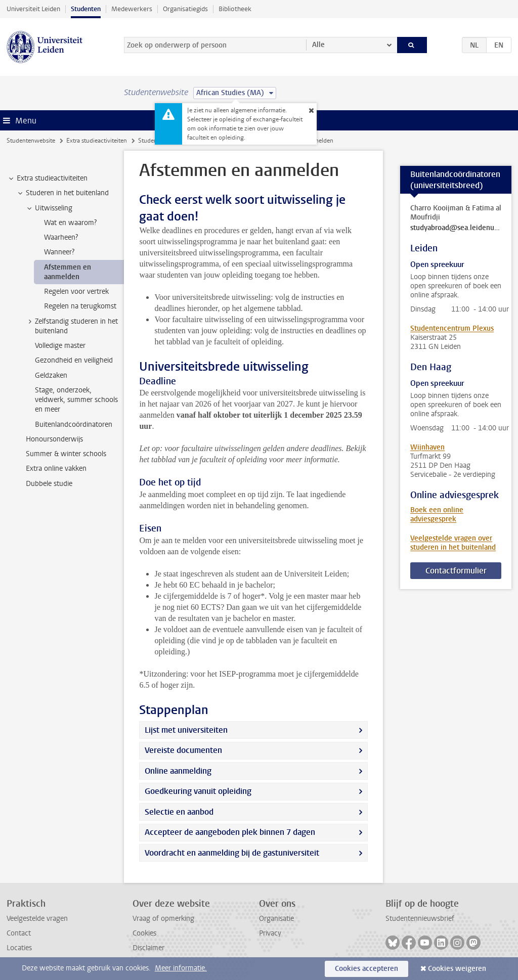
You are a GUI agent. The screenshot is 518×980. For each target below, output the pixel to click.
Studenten (86, 9)
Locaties (19, 948)
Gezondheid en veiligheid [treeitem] (74, 360)
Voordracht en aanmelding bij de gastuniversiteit (232, 853)
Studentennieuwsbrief (420, 919)
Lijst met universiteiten (186, 730)
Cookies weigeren (457, 969)
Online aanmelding (178, 771)
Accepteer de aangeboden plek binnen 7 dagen (230, 832)
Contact (19, 933)
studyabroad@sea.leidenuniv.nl (456, 228)
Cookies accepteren (366, 969)
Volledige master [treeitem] (60, 346)
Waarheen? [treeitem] (61, 237)
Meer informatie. (181, 968)
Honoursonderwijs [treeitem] (54, 439)
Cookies (144, 933)
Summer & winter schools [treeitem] (66, 454)
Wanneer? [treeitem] (59, 252)
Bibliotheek (235, 9)
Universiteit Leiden (33, 9)
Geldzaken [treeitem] (51, 375)
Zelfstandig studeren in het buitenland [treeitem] (72, 326)
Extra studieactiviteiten (97, 141)
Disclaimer (148, 948)
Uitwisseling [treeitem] (49, 208)
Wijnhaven (427, 447)
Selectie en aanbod (179, 812)
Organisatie (276, 919)
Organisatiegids (185, 9)
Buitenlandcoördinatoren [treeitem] (74, 425)
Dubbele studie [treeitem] (49, 484)
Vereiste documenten (183, 750)
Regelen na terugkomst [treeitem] (80, 306)
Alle (318, 45)
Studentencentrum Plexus (452, 328)
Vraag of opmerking (163, 919)
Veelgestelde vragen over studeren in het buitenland (453, 543)
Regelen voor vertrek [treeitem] (76, 292)
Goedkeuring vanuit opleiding (198, 791)
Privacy (270, 933)
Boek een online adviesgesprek (437, 515)
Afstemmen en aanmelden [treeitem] (68, 272)
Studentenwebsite (31, 141)
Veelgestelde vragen (37, 919)
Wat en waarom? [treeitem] (70, 223)
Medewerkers (132, 9)
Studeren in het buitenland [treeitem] (62, 193)
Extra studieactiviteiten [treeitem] (47, 179)
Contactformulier (456, 571)
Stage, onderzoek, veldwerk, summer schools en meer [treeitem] (76, 400)
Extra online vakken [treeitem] (56, 469)
